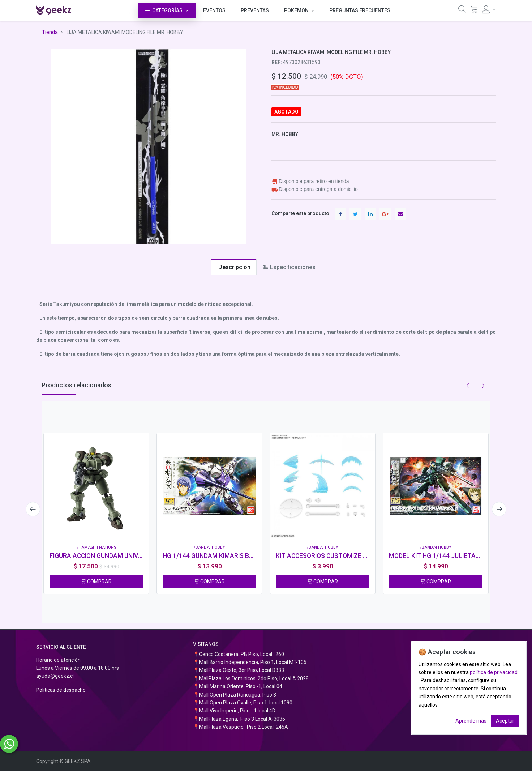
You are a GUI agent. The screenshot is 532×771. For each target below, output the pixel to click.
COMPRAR (96, 582)
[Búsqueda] (462, 11)
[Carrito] (474, 11)
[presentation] (33, 509)
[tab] (234, 267)
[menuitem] (214, 10)
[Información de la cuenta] (489, 9)
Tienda (50, 32)
